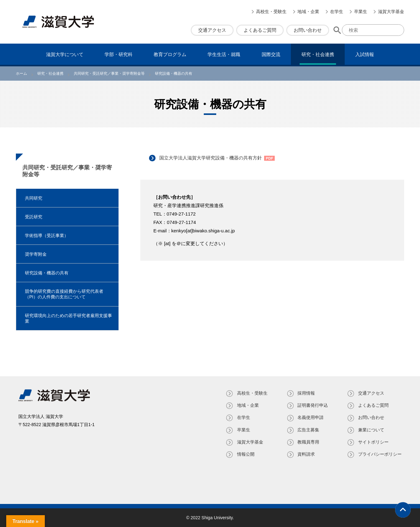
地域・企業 (308, 12)
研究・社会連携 (318, 54)
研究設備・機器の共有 (47, 273)
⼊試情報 (365, 54)
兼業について (371, 430)
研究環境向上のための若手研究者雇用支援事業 (68, 318)
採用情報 (306, 393)
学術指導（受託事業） (47, 235)
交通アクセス (212, 30)
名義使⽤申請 (310, 417)
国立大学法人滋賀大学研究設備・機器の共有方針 (211, 158)
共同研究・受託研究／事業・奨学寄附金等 (67, 171)
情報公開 (245, 454)
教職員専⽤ (308, 442)
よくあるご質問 (260, 30)
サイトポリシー (373, 442)
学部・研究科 (119, 54)
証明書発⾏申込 (312, 405)
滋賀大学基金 (391, 12)
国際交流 (271, 54)
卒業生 (361, 12)
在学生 (337, 12)
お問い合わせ (308, 30)
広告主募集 (308, 430)
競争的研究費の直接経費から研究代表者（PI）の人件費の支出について (64, 294)
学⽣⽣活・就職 (224, 54)
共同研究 (34, 198)
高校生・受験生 (271, 12)
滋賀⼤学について (65, 54)
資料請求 (306, 454)
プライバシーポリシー (380, 454)
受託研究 (34, 217)
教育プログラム (170, 54)
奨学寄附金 (36, 254)
